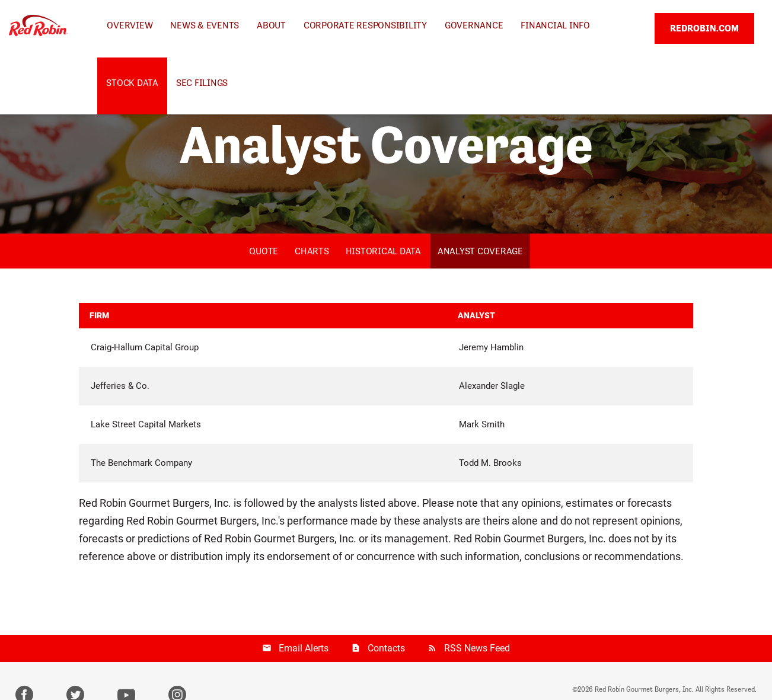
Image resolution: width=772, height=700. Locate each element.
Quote (264, 251)
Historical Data (383, 251)
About (271, 25)
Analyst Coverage (480, 251)
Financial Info (555, 25)
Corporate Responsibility (365, 25)
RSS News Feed (477, 648)
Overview (130, 25)
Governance (474, 25)
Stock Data (132, 83)
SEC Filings (202, 83)
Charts (312, 251)
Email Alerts (304, 648)
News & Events (205, 25)
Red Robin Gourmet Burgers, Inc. (644, 689)
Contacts (386, 648)
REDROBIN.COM (704, 28)
